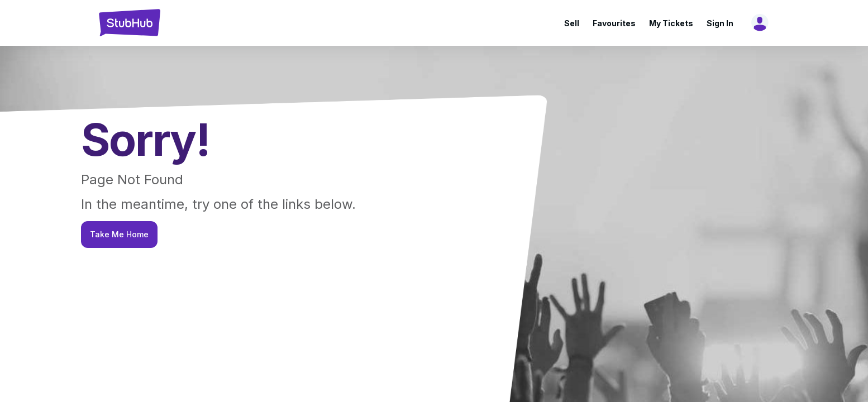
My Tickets (671, 23)
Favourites (614, 23)
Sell (572, 23)
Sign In (720, 23)
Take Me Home (119, 234)
